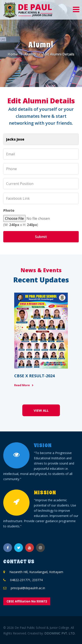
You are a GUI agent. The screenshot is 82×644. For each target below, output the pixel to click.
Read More (22, 385)
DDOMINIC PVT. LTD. (60, 633)
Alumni (30, 54)
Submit (41, 237)
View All (41, 410)
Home (13, 54)
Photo (9, 210)
